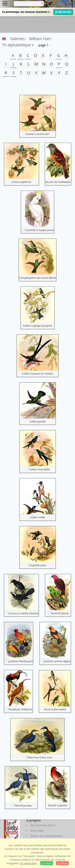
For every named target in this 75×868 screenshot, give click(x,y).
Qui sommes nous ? (43, 825)
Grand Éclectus (60, 613)
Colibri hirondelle (39, 469)
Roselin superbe (58, 805)
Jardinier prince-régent (57, 661)
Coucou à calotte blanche (23, 613)
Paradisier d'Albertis (20, 709)
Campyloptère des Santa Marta (37, 278)
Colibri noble (38, 517)
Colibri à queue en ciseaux (37, 374)
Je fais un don (63, 12)
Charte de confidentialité (46, 836)
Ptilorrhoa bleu (23, 806)
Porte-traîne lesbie (55, 709)
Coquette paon (37, 565)
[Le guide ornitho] (12, 829)
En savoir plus (28, 863)
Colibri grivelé (37, 421)
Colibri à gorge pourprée (38, 326)
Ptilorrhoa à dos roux (40, 757)
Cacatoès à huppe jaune (39, 230)
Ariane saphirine (21, 182)
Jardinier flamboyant (21, 661)
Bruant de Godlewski (58, 182)
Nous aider (37, 831)
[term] (26, 4)
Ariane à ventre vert (38, 134)
